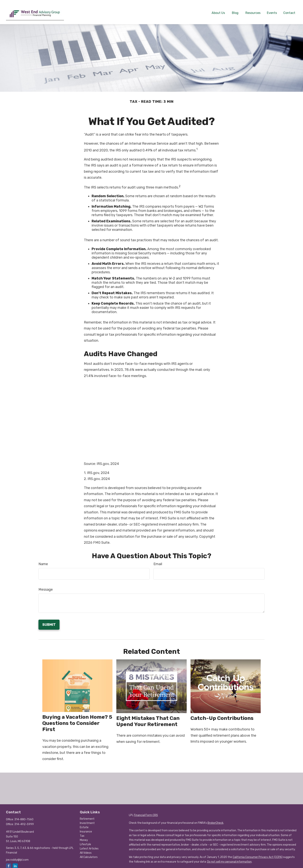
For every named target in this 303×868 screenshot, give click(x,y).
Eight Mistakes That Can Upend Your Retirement (148, 718)
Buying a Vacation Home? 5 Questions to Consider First (77, 720)
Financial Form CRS (146, 812)
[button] (218, 9)
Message (46, 586)
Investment (87, 820)
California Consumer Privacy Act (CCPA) (258, 854)
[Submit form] (49, 621)
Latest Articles (89, 845)
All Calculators (89, 854)
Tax (82, 833)
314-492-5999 (24, 821)
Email (158, 561)
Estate (84, 824)
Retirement (87, 816)
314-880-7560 (24, 816)
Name (43, 561)
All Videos (86, 850)
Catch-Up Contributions (222, 715)
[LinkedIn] (15, 863)
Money (84, 837)
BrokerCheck (215, 820)
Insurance (86, 829)
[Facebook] (9, 863)
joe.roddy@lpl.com (17, 857)
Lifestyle (85, 841)
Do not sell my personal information (229, 859)
